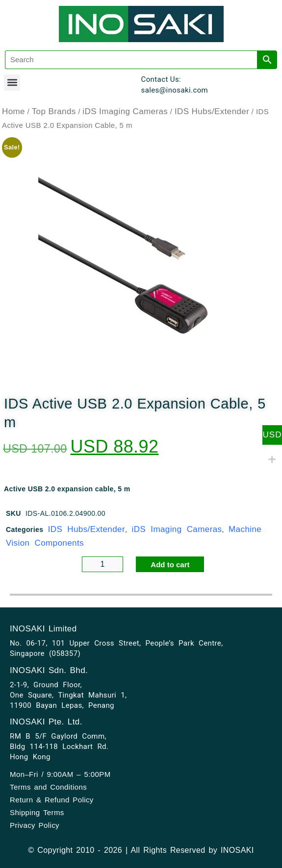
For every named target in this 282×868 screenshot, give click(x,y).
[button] (12, 83)
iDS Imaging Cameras (125, 111)
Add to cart (170, 565)
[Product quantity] (103, 564)
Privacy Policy (35, 825)
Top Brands (54, 111)
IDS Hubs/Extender (212, 111)
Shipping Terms (37, 812)
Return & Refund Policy (52, 800)
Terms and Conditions (48, 787)
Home (13, 111)
